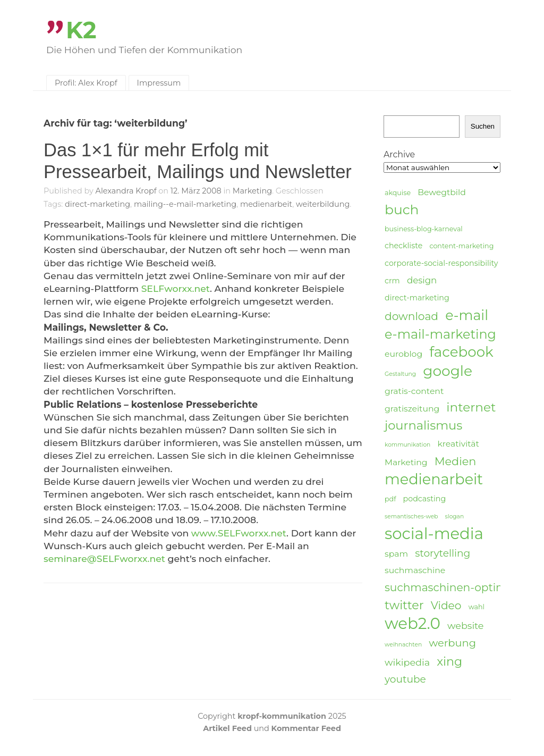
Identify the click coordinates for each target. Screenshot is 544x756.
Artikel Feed (227, 728)
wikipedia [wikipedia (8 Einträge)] (407, 662)
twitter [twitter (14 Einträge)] (404, 605)
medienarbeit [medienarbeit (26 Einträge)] (434, 480)
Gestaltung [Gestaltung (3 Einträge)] (400, 374)
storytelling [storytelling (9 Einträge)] (443, 553)
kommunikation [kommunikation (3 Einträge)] (407, 445)
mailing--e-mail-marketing (185, 204)
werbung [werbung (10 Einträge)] (452, 643)
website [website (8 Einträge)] (465, 625)
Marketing (252, 191)
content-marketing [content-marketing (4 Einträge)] (461, 246)
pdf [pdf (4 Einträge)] (390, 499)
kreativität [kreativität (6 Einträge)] (458, 444)
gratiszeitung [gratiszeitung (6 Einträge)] (412, 409)
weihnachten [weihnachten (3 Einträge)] (403, 645)
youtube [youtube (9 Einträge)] (405, 679)
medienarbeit (266, 204)
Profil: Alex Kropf (86, 83)
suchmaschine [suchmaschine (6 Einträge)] (415, 570)
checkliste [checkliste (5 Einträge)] (403, 246)
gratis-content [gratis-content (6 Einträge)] (414, 391)
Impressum (159, 83)
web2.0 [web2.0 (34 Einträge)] (413, 624)
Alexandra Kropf (126, 191)
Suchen (483, 126)
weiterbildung (323, 204)
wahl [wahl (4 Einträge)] (477, 607)
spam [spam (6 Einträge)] (396, 554)
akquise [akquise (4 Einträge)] (398, 193)
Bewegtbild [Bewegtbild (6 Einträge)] (442, 192)
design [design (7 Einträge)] (422, 280)
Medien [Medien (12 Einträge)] (456, 461)
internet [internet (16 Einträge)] (471, 407)
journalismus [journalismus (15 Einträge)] (423, 425)
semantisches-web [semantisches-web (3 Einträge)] (411, 516)
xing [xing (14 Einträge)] (449, 662)
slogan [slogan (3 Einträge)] (455, 516)
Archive (399, 154)
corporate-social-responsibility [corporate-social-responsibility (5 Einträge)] (441, 263)
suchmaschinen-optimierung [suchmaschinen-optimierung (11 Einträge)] (464, 587)
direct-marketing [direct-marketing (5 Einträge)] (417, 298)
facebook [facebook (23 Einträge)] (461, 352)
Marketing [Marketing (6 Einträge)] (406, 462)
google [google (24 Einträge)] (448, 371)
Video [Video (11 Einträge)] (446, 605)
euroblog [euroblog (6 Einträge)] (403, 354)
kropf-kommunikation (282, 716)
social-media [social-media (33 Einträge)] (434, 534)
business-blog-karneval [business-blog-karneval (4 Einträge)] (424, 229)
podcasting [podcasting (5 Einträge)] (425, 499)
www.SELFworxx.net (239, 533)
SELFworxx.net (176, 288)
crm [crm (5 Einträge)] (392, 281)
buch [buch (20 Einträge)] (402, 209)
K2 (81, 30)
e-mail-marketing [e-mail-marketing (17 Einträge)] (440, 334)
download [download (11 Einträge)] (411, 316)
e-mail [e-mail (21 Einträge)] (467, 315)
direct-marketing (97, 204)
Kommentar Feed (306, 728)
